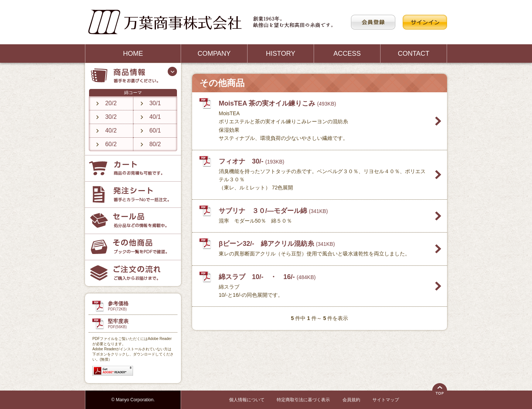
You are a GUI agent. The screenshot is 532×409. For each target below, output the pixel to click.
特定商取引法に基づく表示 (303, 400)
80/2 (155, 144)
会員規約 (351, 400)
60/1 (155, 130)
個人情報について (247, 400)
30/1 (155, 103)
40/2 (111, 130)
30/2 (111, 117)
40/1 (155, 117)
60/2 (111, 144)
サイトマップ (386, 400)
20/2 (111, 103)
